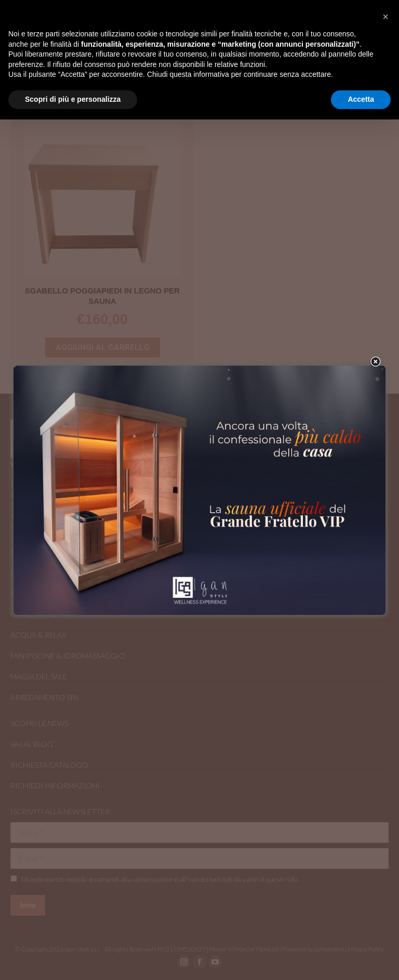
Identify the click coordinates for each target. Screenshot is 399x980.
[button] (385, 17)
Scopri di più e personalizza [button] (73, 99)
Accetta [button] (361, 99)
